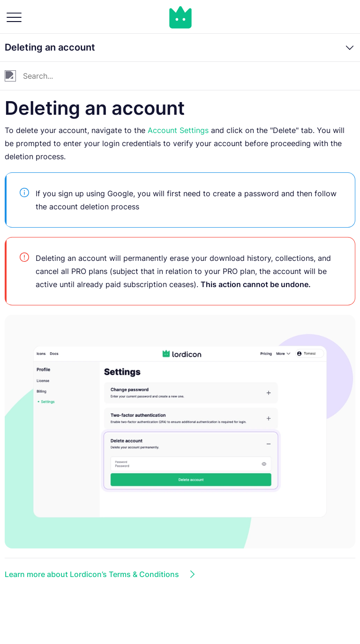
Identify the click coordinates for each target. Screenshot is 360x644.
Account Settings (178, 130)
